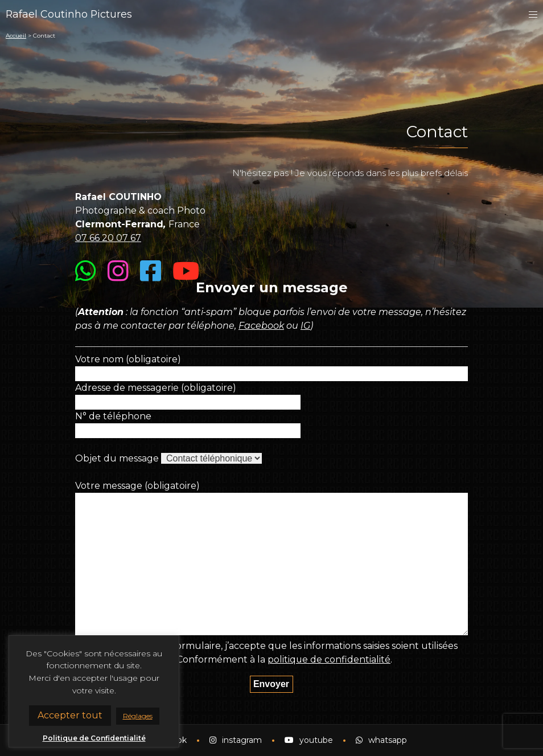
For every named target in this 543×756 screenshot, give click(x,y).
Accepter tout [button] (70, 715)
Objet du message (117, 458)
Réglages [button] (138, 716)
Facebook (262, 326)
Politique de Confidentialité (94, 738)
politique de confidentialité (329, 659)
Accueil (16, 36)
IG (306, 326)
